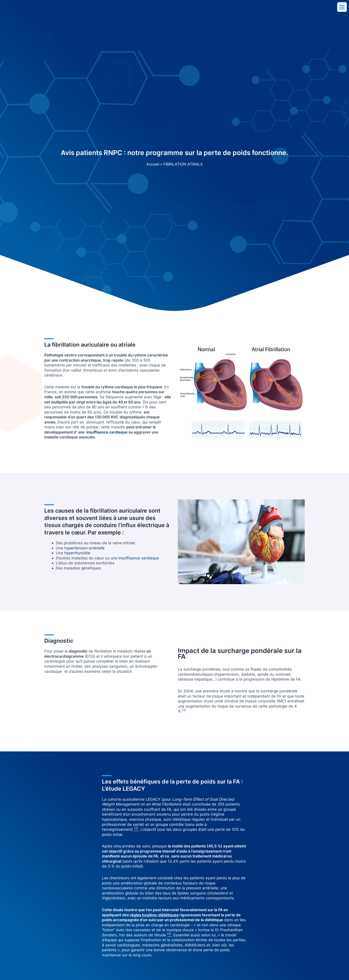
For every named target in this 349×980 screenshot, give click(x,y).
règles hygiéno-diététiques (154, 915)
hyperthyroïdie (77, 553)
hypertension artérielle (84, 548)
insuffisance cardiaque (139, 558)
